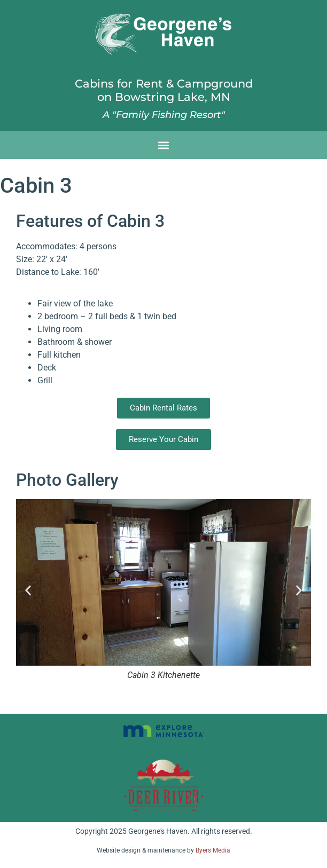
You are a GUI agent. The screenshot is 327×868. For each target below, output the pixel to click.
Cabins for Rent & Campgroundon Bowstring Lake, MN (164, 90)
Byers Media (213, 850)
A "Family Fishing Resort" (164, 115)
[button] (164, 145)
